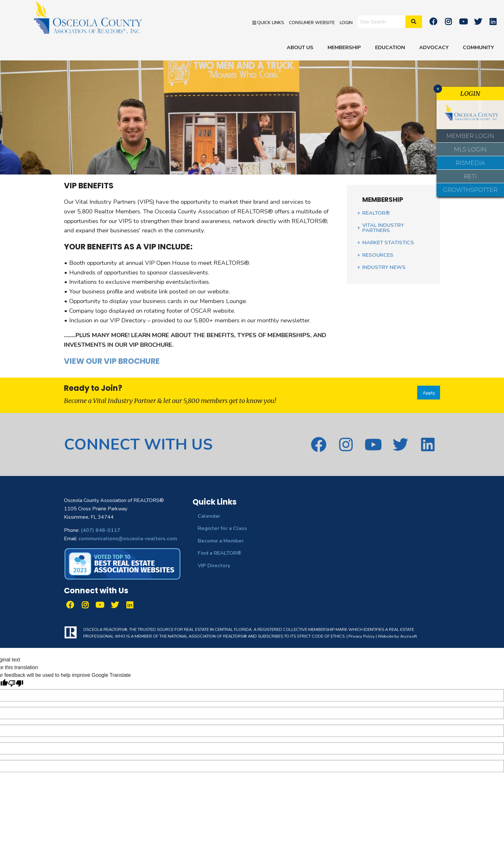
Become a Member (221, 541)
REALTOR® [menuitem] (376, 213)
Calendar (209, 516)
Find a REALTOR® (220, 553)
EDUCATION (390, 48)
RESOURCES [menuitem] (378, 255)
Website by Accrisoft (397, 636)
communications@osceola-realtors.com (128, 539)
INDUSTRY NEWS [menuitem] (384, 267)
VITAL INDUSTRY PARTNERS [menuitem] (383, 228)
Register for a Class (222, 528)
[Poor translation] (16, 683)
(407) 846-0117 (100, 530)
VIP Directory (214, 566)
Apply (429, 393)
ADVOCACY (434, 48)
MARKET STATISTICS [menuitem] (388, 243)
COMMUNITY (478, 48)
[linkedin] (493, 22)
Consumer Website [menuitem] (312, 22)
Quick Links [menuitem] (268, 22)
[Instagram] (448, 22)
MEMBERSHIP (344, 48)
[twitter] (478, 22)
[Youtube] (463, 22)
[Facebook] (433, 22)
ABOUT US (300, 48)
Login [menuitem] (346, 22)
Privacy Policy (362, 636)
